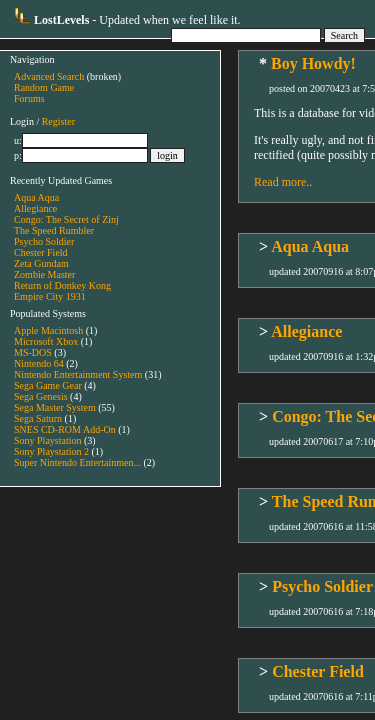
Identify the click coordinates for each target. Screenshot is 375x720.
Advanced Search (49, 76)
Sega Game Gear (48, 385)
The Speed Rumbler (54, 230)
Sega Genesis (41, 396)
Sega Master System (55, 407)
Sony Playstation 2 (51, 451)
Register (58, 121)
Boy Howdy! (313, 63)
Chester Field (41, 252)
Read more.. (283, 182)
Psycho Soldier (44, 241)
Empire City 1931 (50, 296)
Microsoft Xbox (46, 341)
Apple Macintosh (48, 330)
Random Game (44, 87)
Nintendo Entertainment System (78, 374)
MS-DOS (33, 352)
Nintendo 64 (39, 363)
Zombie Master (44, 274)
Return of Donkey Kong (62, 285)
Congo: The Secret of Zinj (66, 219)
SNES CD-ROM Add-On (65, 429)
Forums (29, 98)
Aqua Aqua (36, 197)
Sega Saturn (38, 418)
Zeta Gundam (41, 263)
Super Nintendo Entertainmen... (77, 462)
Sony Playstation (48, 440)
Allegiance (35, 208)
